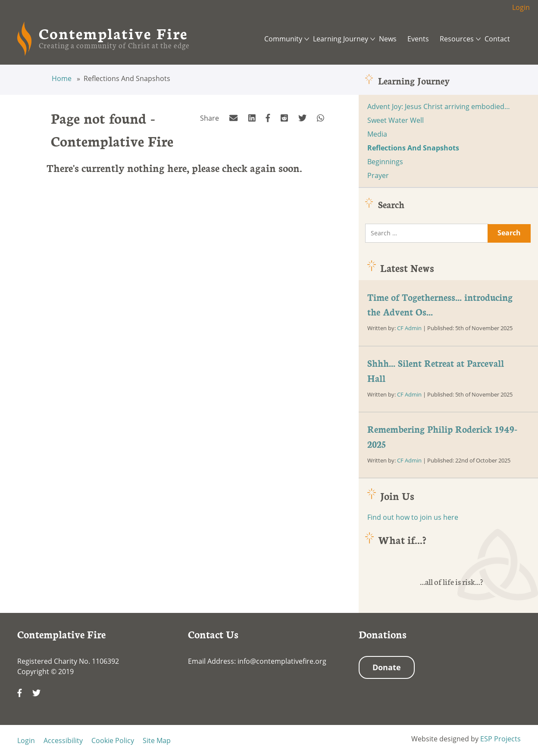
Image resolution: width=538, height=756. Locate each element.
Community (283, 39)
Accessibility (63, 740)
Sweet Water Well (396, 120)
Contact (497, 39)
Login (521, 7)
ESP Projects (500, 739)
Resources (457, 39)
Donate (387, 667)
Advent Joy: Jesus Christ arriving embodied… (439, 106)
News (388, 39)
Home (63, 78)
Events (418, 39)
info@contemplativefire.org (282, 661)
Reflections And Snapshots (413, 148)
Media (377, 134)
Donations (383, 634)
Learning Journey (341, 39)
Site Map (157, 740)
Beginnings (385, 162)
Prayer (378, 175)
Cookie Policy (113, 740)
